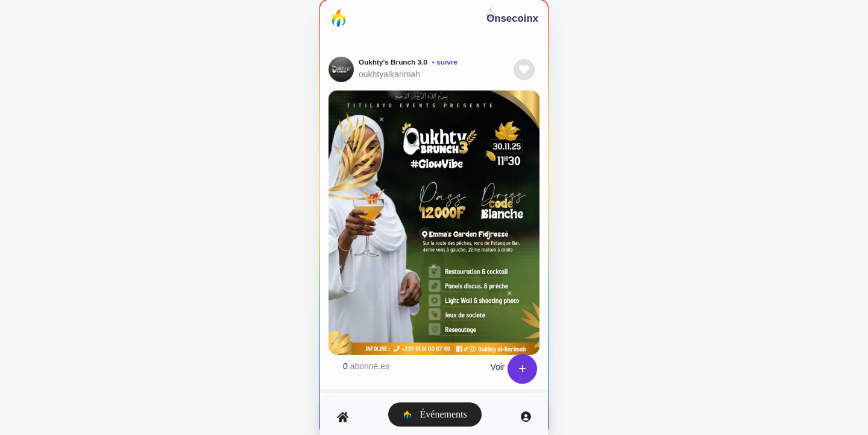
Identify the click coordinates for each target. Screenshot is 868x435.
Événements (435, 414)
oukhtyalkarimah (389, 74)
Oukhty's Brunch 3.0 (393, 62)
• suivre (445, 62)
